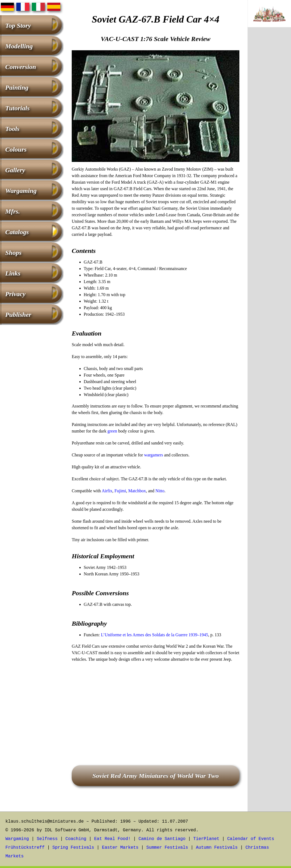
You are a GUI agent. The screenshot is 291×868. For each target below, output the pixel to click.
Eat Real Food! (112, 839)
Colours (16, 149)
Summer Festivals (167, 848)
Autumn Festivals (217, 848)
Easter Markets (120, 848)
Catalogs (17, 232)
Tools (12, 129)
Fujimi (120, 491)
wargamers (154, 455)
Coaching (76, 839)
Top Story (18, 26)
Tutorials (17, 108)
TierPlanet (206, 839)
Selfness (47, 839)
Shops (13, 253)
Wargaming (21, 191)
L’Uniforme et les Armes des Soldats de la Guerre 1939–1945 (155, 635)
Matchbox (137, 491)
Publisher (18, 315)
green (112, 431)
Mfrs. (12, 211)
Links (13, 273)
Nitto (160, 491)
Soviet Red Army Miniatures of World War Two (156, 776)
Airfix (107, 491)
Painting (17, 87)
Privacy (15, 294)
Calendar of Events (251, 839)
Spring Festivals (73, 848)
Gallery (15, 170)
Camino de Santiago (162, 839)
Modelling (19, 46)
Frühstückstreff (25, 848)
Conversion (21, 67)
